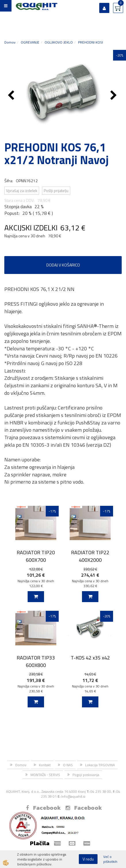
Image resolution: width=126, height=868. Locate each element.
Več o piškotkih (110, 859)
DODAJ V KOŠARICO (63, 265)
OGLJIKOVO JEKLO (59, 42)
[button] (114, 96)
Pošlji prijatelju (56, 190)
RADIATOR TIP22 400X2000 (90, 556)
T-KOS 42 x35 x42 (90, 658)
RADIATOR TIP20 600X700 (36, 556)
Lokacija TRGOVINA (100, 765)
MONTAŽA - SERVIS (45, 775)
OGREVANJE (30, 42)
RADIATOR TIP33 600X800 (36, 661)
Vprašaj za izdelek (22, 190)
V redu (88, 859)
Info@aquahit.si (73, 796)
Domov (10, 42)
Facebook (43, 808)
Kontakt (45, 765)
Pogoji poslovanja (86, 775)
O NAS (68, 765)
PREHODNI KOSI (90, 42)
